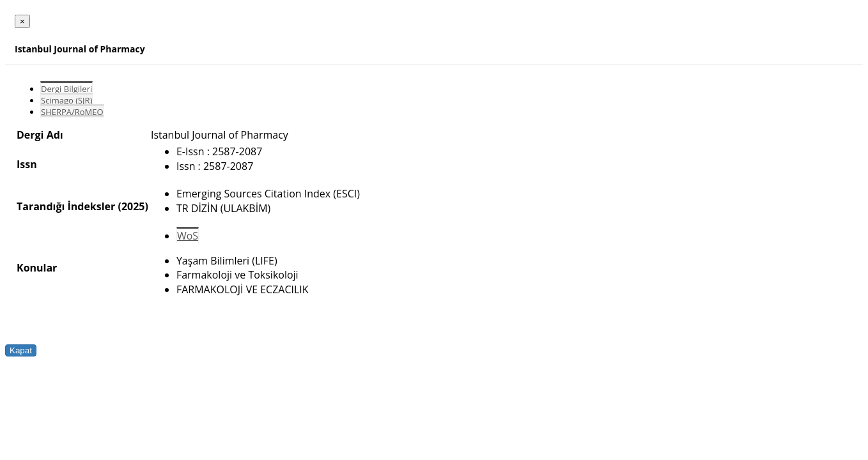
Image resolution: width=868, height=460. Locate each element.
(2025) (133, 206)
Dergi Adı (40, 135)
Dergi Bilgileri (66, 89)
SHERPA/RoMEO (72, 112)
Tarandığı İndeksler (66, 206)
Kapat (21, 350)
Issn (27, 164)
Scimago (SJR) (66, 100)
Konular (37, 268)
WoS (188, 236)
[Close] (22, 21)
